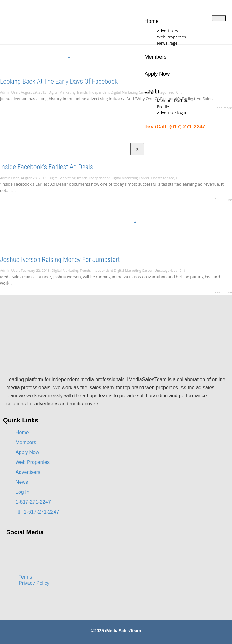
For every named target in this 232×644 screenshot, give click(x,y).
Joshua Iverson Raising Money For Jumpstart (60, 260)
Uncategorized (163, 178)
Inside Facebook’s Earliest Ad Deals (47, 167)
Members (156, 57)
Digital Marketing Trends (68, 92)
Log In (152, 91)
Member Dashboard (176, 100)
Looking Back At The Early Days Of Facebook (59, 81)
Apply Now (157, 74)
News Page (167, 43)
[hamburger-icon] (219, 18)
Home (152, 21)
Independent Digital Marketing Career (119, 92)
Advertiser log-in (172, 113)
